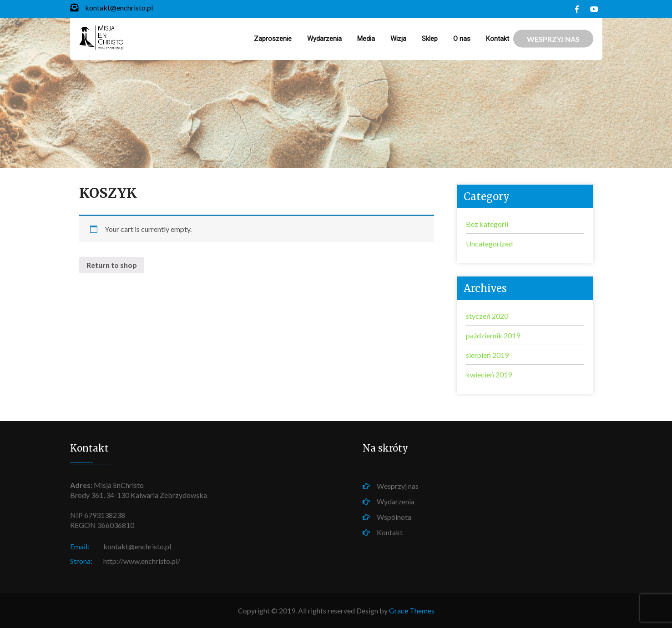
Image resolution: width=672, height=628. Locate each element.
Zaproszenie (273, 39)
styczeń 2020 (487, 316)
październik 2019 (493, 335)
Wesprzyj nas (398, 486)
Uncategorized (489, 244)
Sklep (430, 39)
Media (366, 39)
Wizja (398, 39)
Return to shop (112, 265)
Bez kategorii (487, 224)
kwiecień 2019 (489, 374)
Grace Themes (412, 610)
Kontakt (498, 39)
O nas (462, 39)
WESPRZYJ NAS (553, 39)
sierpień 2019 (487, 355)
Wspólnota (394, 517)
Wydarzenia (324, 39)
